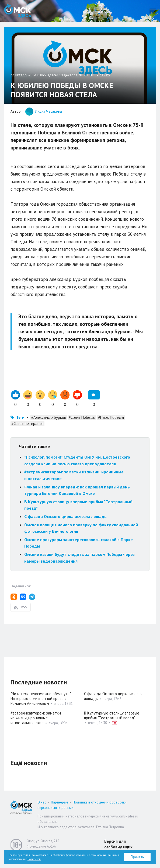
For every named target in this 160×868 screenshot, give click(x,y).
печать (105, 75)
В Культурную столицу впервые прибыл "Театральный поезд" (112, 715)
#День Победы (82, 417)
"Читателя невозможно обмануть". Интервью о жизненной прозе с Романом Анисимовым (41, 699)
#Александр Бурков (49, 417)
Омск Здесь (18, 11)
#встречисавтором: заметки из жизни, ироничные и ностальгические (36, 718)
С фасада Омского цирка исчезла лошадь (65, 516)
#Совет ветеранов (27, 424)
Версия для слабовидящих (118, 844)
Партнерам (59, 802)
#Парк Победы (111, 417)
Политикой (34, 859)
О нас (42, 802)
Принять (137, 857)
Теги (20, 417)
